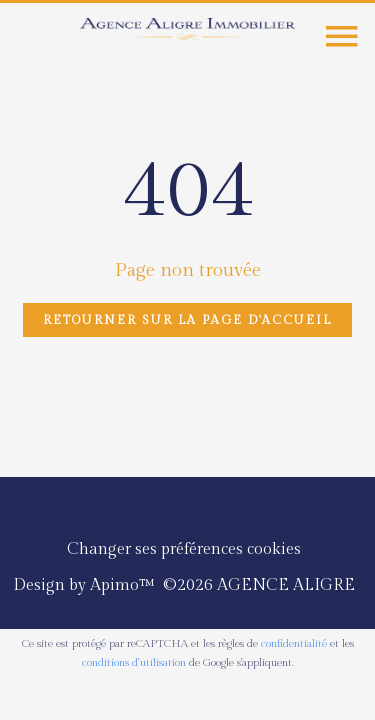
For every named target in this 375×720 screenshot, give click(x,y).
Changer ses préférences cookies (184, 549)
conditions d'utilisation (134, 662)
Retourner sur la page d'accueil (187, 320)
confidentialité (294, 643)
